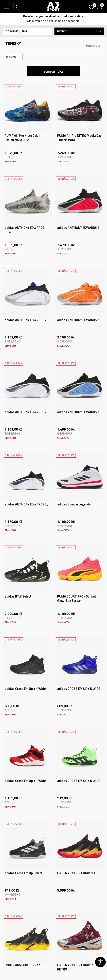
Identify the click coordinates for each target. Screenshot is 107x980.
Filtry (79, 31)
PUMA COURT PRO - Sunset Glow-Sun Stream (77, 599)
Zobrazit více (54, 71)
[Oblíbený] (92, 6)
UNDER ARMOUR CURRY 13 (76, 873)
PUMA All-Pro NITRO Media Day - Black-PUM (79, 138)
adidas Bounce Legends (74, 504)
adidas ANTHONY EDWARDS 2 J (26, 504)
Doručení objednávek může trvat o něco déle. (54, 16)
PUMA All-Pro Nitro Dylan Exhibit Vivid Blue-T (22, 138)
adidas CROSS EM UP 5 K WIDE (79, 689)
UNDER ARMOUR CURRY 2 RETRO (75, 967)
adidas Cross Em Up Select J (24, 873)
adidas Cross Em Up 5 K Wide (25, 689)
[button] (100, 962)
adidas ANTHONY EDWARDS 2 (78, 228)
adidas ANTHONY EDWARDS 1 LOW (26, 230)
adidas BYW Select (18, 596)
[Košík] (101, 7)
